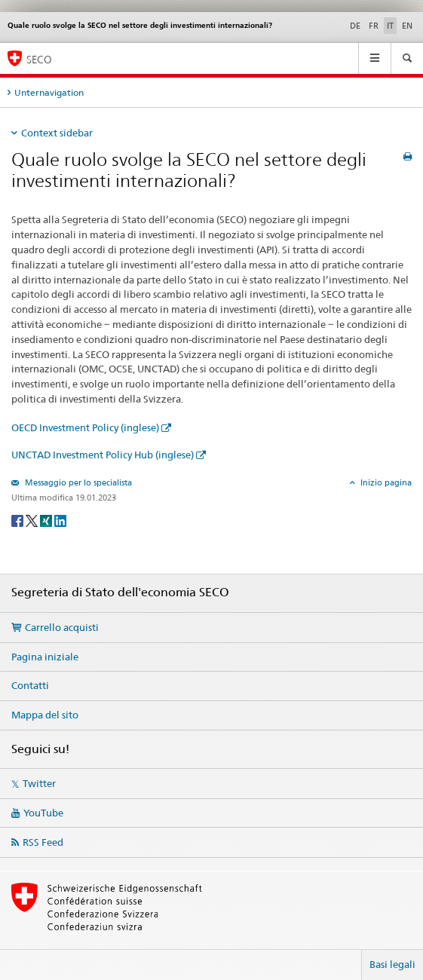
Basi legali (392, 964)
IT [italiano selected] (390, 26)
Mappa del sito (45, 715)
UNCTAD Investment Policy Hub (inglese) (103, 455)
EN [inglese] (407, 26)
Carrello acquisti (62, 627)
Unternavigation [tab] (49, 92)
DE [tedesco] (355, 26)
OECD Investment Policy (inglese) (85, 427)
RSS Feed (43, 842)
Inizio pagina (385, 482)
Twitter (39, 783)
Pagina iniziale (45, 657)
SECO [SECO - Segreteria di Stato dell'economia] (39, 59)
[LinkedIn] (60, 520)
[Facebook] (18, 520)
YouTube (43, 813)
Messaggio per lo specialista (77, 482)
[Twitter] (33, 520)
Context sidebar (57, 133)
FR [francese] (374, 26)
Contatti (30, 685)
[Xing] (47, 520)
